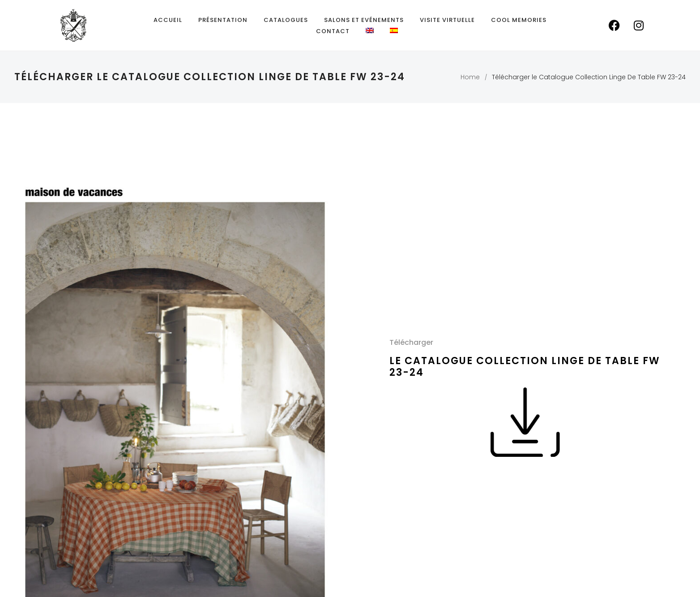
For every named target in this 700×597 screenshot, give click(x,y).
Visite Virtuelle (447, 20)
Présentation (223, 20)
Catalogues (286, 20)
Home (470, 77)
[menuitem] (370, 30)
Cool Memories (519, 20)
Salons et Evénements (364, 20)
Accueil (168, 20)
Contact (333, 31)
